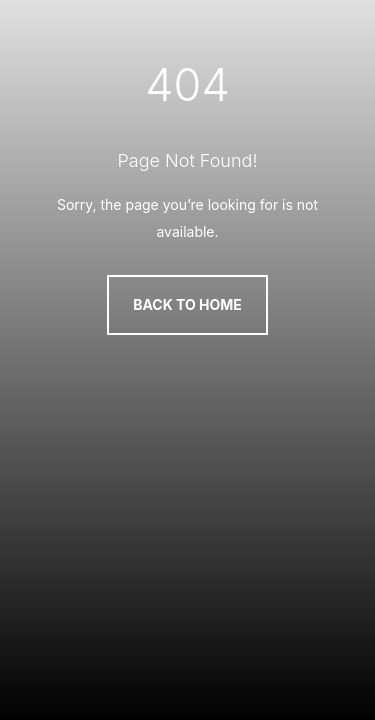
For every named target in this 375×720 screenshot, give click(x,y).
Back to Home (187, 304)
